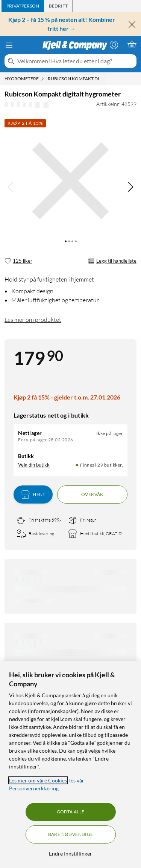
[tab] (23, 6)
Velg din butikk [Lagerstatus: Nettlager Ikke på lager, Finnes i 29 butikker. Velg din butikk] (34, 465)
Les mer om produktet (33, 320)
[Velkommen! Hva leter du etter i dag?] (75, 61)
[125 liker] (18, 261)
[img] (130, 187)
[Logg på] (114, 45)
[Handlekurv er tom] (132, 45)
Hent (33, 494)
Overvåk (92, 494)
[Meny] (9, 45)
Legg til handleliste (112, 261)
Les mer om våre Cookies (38, 780)
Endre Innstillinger (70, 853)
